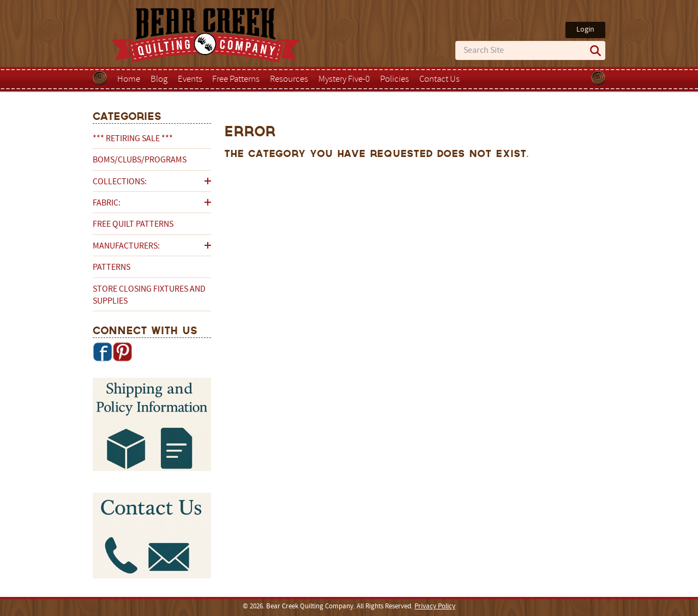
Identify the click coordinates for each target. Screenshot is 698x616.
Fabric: (107, 203)
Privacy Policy (435, 607)
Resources (289, 80)
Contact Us (440, 80)
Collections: (120, 182)
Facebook (103, 352)
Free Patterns (236, 80)
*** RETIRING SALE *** (133, 139)
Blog (159, 80)
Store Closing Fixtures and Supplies (149, 295)
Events (190, 80)
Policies (395, 80)
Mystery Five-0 (344, 80)
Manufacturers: (126, 246)
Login (585, 30)
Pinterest (122, 352)
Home (129, 80)
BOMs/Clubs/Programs (140, 160)
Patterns (112, 268)
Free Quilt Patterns (133, 225)
